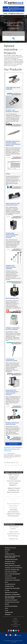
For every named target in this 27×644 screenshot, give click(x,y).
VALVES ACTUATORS (10, 578)
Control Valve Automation (13, 568)
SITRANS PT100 (14, 539)
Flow (6, 610)
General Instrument (11, 600)
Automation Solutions (12, 602)
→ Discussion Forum (15, 625)
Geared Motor (9, 586)
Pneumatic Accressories (12, 595)
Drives (7, 604)
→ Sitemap (15, 626)
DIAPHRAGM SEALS (10, 562)
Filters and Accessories (12, 580)
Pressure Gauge (10, 564)
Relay (7, 582)
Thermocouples (10, 554)
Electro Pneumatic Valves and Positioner (13, 597)
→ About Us (15, 620)
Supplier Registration (14, 8)
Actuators (8, 576)
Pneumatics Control (11, 592)
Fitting (7, 590)
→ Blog (15, 623)
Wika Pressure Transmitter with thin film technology (13, 534)
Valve (7, 552)
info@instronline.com (18, 465)
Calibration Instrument (12, 588)
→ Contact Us (15, 622)
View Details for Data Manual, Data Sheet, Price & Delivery (15, 95)
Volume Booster (10, 584)
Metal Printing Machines (13, 566)
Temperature (9, 612)
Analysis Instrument (11, 606)
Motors (7, 550)
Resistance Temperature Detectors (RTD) (12, 557)
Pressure (8, 614)
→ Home (15, 619)
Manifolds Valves (10, 548)
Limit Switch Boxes (11, 572)
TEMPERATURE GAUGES (11, 559)
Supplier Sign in (14, 10)
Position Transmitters (12, 570)
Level (7, 608)
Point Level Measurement (13, 574)
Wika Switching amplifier (14, 528)
